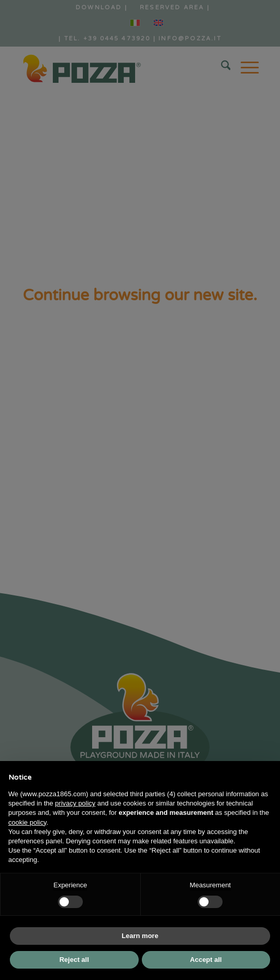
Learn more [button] (140, 936)
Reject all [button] (74, 960)
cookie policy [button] (27, 822)
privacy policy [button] (75, 803)
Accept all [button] (206, 960)
